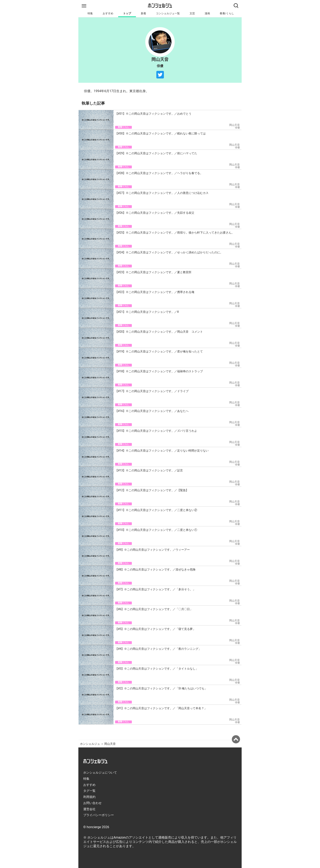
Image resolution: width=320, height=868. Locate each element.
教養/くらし (227, 13)
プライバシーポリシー (99, 815)
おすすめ (108, 13)
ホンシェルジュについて (100, 773)
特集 (90, 13)
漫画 (207, 13)
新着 (143, 13)
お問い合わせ (92, 803)
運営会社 (89, 809)
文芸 (192, 13)
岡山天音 (110, 744)
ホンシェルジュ (90, 744)
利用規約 (89, 797)
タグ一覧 (89, 791)
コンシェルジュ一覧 (168, 13)
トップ (127, 13)
